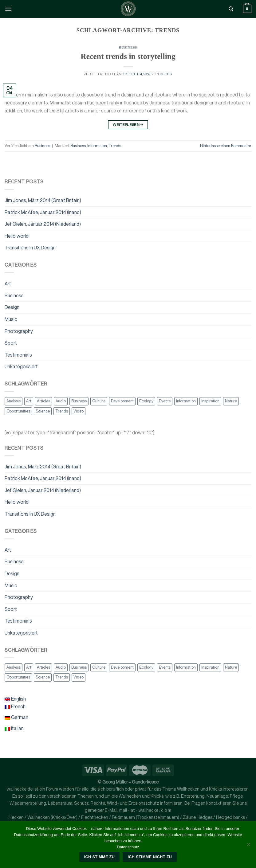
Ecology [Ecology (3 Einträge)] (146, 401)
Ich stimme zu (99, 857)
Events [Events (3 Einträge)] (165, 401)
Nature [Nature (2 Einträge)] (231, 401)
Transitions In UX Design (30, 248)
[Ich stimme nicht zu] (248, 846)
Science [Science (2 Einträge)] (43, 411)
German (16, 717)
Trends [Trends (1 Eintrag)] (62, 411)
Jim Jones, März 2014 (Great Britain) (43, 200)
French (15, 706)
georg (166, 74)
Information (97, 146)
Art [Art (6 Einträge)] (29, 401)
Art (8, 283)
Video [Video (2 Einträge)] (79, 411)
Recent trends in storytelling (128, 56)
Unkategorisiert (21, 366)
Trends (115, 146)
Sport (11, 343)
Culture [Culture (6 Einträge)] (99, 401)
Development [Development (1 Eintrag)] (122, 401)
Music (11, 319)
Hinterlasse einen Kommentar (226, 146)
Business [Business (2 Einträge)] (79, 401)
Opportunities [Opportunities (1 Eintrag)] (18, 411)
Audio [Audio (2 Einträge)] (61, 401)
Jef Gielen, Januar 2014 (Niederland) (43, 224)
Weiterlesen (128, 125)
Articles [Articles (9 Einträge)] (43, 401)
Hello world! (17, 236)
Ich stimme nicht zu (150, 857)
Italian (14, 728)
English (15, 699)
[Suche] (231, 9)
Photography (19, 331)
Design (12, 307)
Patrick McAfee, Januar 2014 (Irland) (43, 212)
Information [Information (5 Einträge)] (186, 401)
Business (128, 47)
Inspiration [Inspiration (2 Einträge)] (210, 401)
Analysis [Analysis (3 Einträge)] (14, 401)
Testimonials (18, 355)
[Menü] (8, 9)
